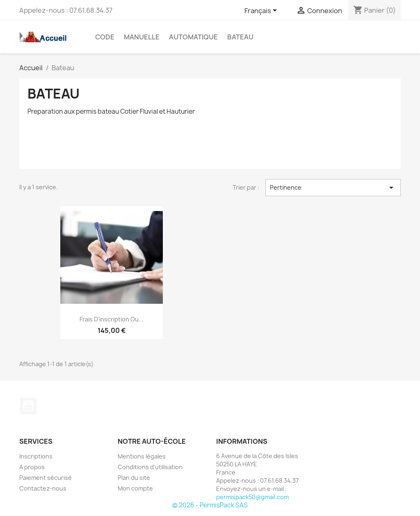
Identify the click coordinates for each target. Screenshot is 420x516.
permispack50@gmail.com (252, 497)
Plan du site (134, 478)
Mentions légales (142, 456)
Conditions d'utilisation (150, 467)
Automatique (193, 37)
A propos (32, 467)
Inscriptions (36, 456)
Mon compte (135, 488)
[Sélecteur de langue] (262, 11)
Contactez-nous (43, 488)
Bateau (240, 37)
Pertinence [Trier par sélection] (333, 188)
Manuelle (142, 37)
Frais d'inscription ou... (112, 319)
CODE (105, 37)
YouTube (28, 406)
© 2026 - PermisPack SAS (210, 505)
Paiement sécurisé (46, 478)
